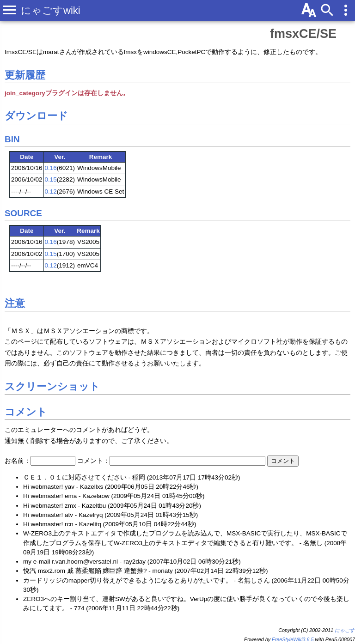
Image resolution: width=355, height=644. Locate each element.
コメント (26, 412)
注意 (15, 303)
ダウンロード (36, 116)
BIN (12, 139)
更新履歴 (25, 75)
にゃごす (345, 630)
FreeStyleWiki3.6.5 (293, 639)
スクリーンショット (52, 386)
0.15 (51, 179)
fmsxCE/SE (303, 34)
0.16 (51, 168)
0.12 (51, 191)
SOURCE (23, 213)
